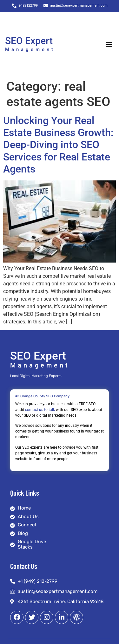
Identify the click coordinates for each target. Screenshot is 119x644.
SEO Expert (29, 41)
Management (30, 49)
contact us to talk (40, 410)
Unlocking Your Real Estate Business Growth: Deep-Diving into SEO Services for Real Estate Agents (58, 145)
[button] (109, 44)
